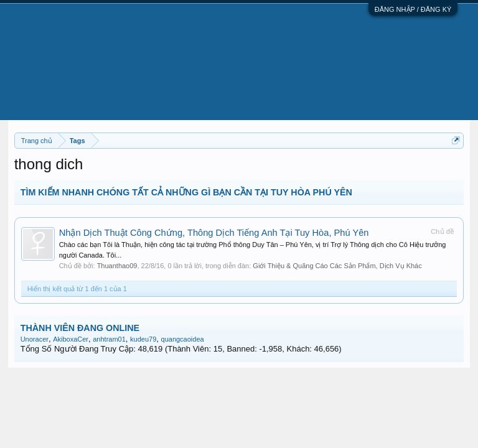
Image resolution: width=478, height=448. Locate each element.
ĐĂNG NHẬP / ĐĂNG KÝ (413, 9)
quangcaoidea (183, 339)
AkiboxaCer (71, 339)
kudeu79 (143, 339)
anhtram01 (109, 339)
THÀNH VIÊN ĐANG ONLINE (80, 328)
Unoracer (35, 339)
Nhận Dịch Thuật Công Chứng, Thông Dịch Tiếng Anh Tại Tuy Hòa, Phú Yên (214, 233)
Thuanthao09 (117, 266)
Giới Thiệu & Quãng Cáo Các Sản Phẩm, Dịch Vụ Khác (337, 266)
